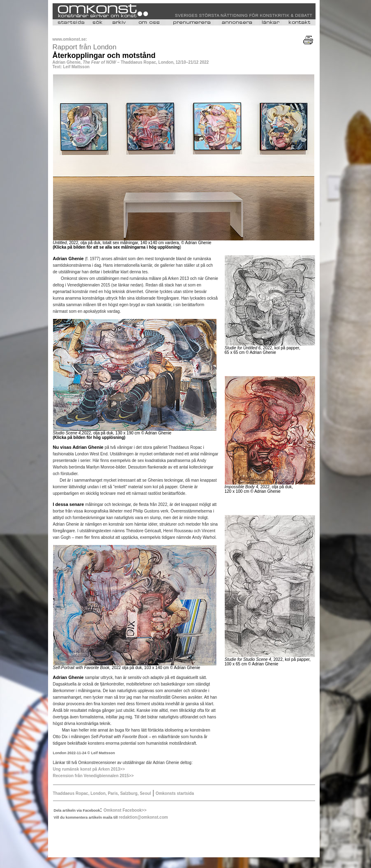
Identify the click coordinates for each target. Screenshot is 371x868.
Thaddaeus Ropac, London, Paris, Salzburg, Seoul (102, 793)
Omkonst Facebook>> (125, 810)
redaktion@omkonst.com (143, 817)
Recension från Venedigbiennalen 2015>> (93, 776)
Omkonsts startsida (175, 793)
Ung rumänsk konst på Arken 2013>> (89, 769)
